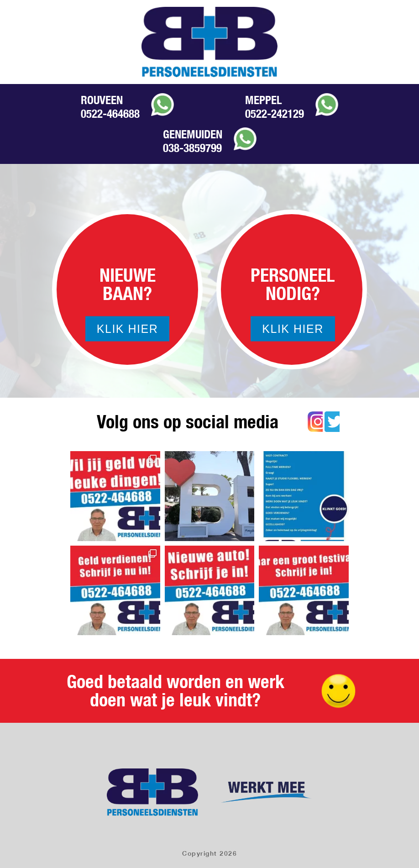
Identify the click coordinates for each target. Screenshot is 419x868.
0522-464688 (110, 114)
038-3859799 (192, 148)
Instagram (315, 422)
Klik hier (127, 329)
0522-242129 (275, 114)
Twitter (332, 422)
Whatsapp (162, 105)
